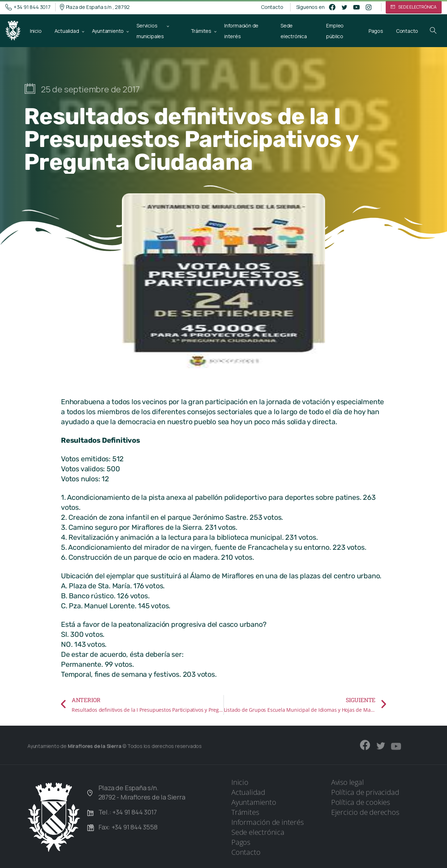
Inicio (240, 782)
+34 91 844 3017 (28, 7)
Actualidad (248, 792)
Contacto (272, 7)
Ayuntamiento (254, 802)
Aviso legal (348, 782)
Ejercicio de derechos (365, 812)
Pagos (241, 842)
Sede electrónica (258, 832)
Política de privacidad (365, 792)
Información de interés (268, 822)
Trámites (245, 812)
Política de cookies (361, 802)
